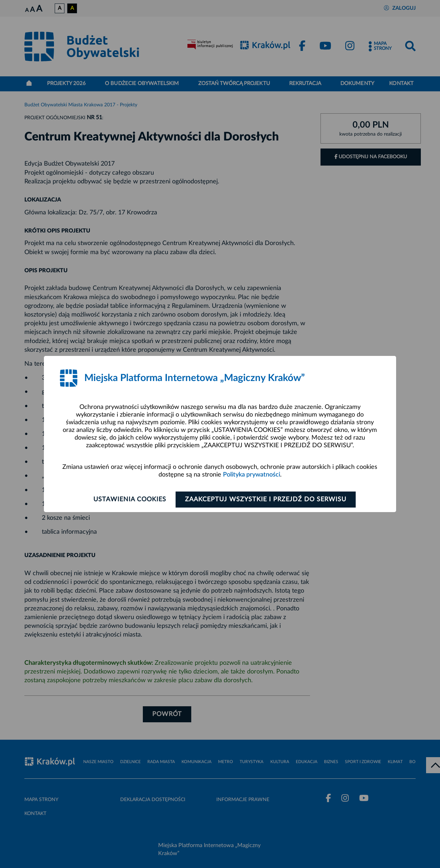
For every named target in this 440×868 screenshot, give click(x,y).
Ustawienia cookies (130, 500)
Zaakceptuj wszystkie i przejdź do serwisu (266, 500)
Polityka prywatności (252, 475)
